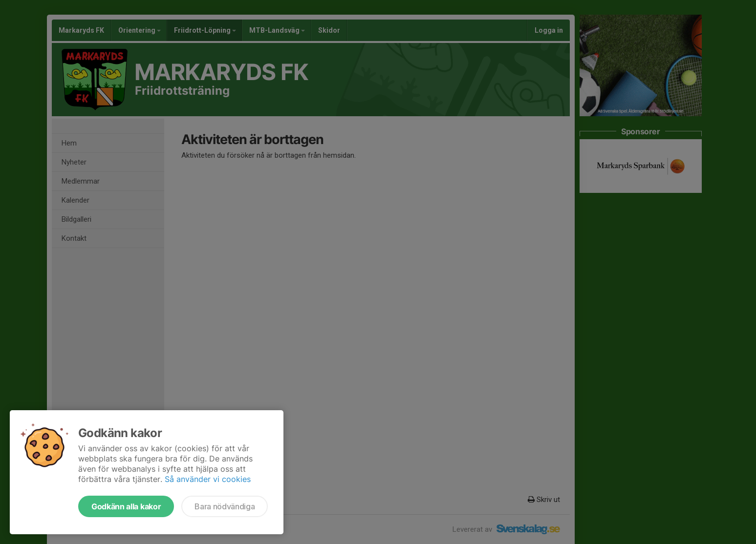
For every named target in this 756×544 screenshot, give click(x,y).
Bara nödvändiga (225, 506)
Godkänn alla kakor (126, 506)
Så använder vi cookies (208, 479)
